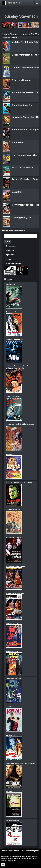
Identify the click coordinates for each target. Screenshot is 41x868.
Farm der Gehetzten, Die (25, 92)
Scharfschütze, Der (22, 105)
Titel (14, 38)
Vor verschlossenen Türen (26, 205)
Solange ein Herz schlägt (15, 593)
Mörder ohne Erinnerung (14, 339)
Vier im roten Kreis (12, 821)
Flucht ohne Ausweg (13, 397)
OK (3, 866)
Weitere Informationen (8, 861)
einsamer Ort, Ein (12, 623)
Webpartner (10, 250)
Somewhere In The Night (25, 130)
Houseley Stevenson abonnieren (13, 230)
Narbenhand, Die (12, 312)
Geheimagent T (11, 285)
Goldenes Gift (11, 735)
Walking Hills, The (22, 218)
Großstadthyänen (12, 651)
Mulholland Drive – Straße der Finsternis (20, 764)
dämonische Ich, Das (13, 679)
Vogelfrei (17, 192)
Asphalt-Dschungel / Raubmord (17, 566)
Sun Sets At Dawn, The (24, 155)
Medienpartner (11, 246)
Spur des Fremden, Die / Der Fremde (19, 483)
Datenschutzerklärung (14, 264)
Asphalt (8, 707)
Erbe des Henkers (22, 80)
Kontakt (8, 259)
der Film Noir (14, 3)
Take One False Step (23, 168)
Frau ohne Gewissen (13, 510)
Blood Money (10, 454)
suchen (8, 242)
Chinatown (10, 791)
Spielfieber (18, 142)
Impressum (10, 255)
